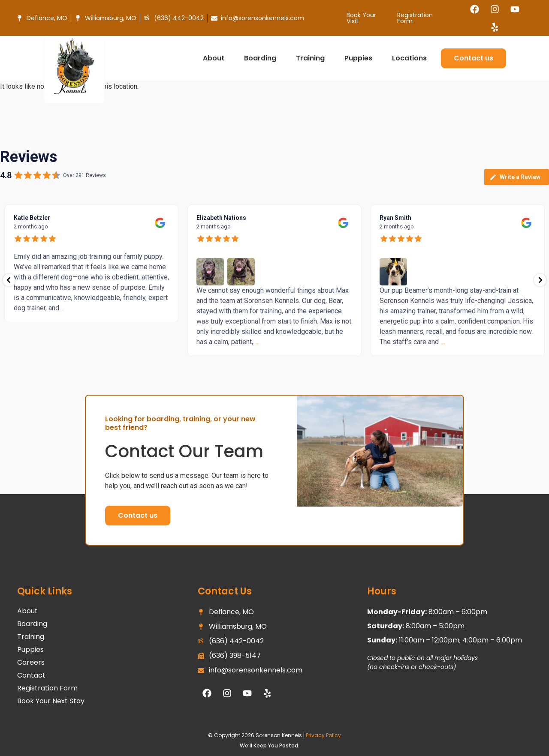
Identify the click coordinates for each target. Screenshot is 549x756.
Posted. (289, 745)
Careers (31, 663)
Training (312, 58)
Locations (412, 58)
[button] (138, 516)
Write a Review (515, 177)
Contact (31, 675)
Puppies (360, 58)
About (216, 58)
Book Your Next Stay (51, 701)
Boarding (262, 58)
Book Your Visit (361, 18)
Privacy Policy (323, 735)
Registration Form (415, 18)
